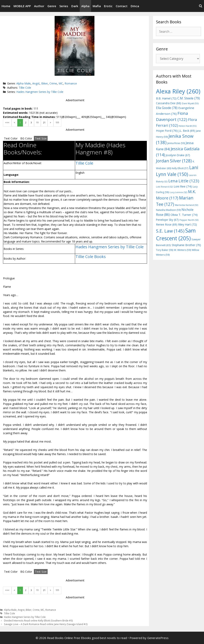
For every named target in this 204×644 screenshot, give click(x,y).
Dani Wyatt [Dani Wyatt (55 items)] (190, 103)
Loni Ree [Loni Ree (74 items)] (183, 186)
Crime (53, 83)
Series (64, 6)
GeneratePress (158, 638)
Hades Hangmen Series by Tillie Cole (40, 92)
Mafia (97, 6)
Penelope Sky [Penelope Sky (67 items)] (167, 220)
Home (6, 6)
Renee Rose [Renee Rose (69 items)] (167, 224)
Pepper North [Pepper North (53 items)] (189, 220)
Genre (52, 6)
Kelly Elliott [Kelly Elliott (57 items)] (180, 168)
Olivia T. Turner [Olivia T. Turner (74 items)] (184, 215)
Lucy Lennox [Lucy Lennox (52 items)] (178, 192)
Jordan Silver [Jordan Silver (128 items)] (174, 161)
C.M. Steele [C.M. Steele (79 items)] (189, 98)
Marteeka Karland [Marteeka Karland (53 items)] (186, 205)
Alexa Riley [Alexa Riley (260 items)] (178, 91)
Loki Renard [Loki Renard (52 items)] (164, 187)
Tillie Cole (25, 88)
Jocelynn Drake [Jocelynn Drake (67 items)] (178, 155)
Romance (71, 83)
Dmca (135, 6)
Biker (45, 83)
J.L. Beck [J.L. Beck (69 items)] (187, 131)
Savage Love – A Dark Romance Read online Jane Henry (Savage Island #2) (46, 624)
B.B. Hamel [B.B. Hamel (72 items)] (166, 98)
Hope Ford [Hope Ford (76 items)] (167, 131)
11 (37, 123)
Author (39, 6)
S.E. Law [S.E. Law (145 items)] (170, 231)
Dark (75, 6)
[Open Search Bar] (201, 6)
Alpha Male (24, 83)
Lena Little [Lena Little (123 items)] (184, 181)
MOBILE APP (22, 6)
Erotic (108, 6)
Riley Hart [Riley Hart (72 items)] (187, 224)
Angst (36, 83)
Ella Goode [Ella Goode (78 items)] (167, 108)
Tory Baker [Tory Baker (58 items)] (165, 250)
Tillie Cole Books (91, 257)
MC (61, 83)
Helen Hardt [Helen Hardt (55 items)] (188, 126)
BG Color (26, 138)
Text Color (11, 138)
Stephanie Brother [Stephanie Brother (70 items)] (186, 245)
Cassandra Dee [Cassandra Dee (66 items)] (169, 103)
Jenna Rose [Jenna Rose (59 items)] (176, 143)
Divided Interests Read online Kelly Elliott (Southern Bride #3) (38, 620)
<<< (7, 123)
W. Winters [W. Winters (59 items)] (182, 250)
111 (57, 123)
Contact (122, 6)
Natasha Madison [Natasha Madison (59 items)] (168, 210)
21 (44, 123)
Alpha (85, 6)
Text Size (41, 138)
